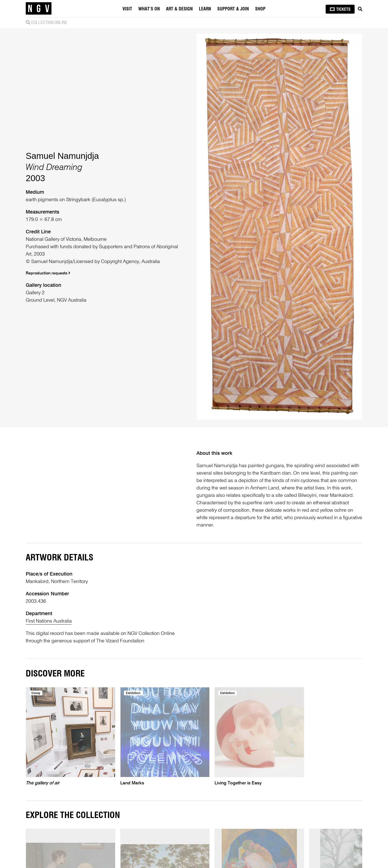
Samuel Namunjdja (62, 156)
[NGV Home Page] (39, 9)
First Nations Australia (49, 621)
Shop (260, 9)
